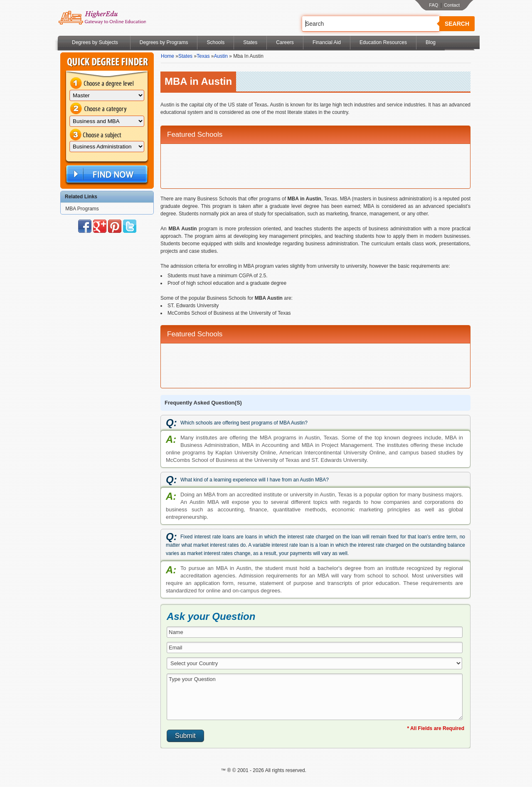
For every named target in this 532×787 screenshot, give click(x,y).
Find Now (106, 174)
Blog (431, 42)
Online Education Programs (102, 18)
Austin (220, 56)
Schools (216, 42)
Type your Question (315, 697)
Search (457, 24)
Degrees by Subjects (95, 42)
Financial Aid (327, 42)
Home (167, 56)
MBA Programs (82, 209)
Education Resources (383, 42)
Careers (285, 42)
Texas (203, 56)
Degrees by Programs (164, 42)
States (250, 42)
